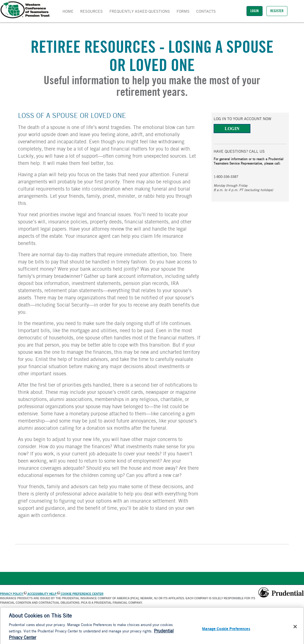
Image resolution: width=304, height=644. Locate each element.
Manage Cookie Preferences (226, 631)
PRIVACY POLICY (14, 594)
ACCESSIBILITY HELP (44, 594)
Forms (183, 12)
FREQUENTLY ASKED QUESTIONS (140, 12)
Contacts (206, 12)
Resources (91, 12)
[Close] (295, 629)
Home (68, 12)
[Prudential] (281, 593)
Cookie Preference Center (82, 594)
